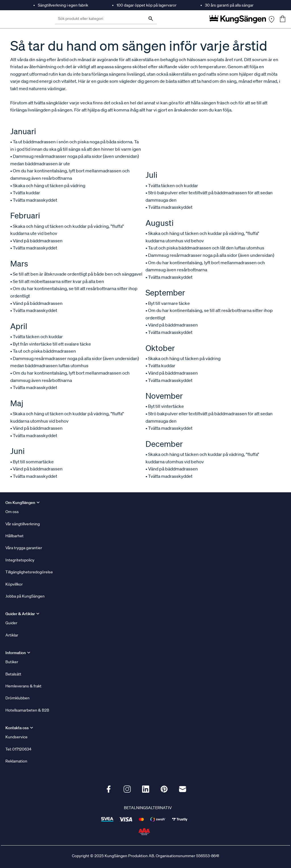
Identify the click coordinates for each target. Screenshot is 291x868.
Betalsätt (13, 674)
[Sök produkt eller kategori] (106, 19)
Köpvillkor (14, 584)
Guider (11, 623)
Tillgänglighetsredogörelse (29, 572)
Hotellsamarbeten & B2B (27, 710)
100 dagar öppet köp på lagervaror (146, 5)
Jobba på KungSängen (25, 596)
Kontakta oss (17, 728)
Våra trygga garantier (24, 548)
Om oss (12, 512)
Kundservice (16, 737)
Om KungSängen (20, 503)
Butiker (12, 662)
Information (16, 653)
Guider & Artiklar (20, 614)
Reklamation (16, 761)
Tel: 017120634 (18, 749)
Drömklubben (17, 698)
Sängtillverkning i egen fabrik (63, 5)
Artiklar (12, 635)
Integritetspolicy (20, 560)
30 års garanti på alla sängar (229, 5)
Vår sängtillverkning (23, 524)
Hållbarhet (14, 536)
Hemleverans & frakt (23, 686)
